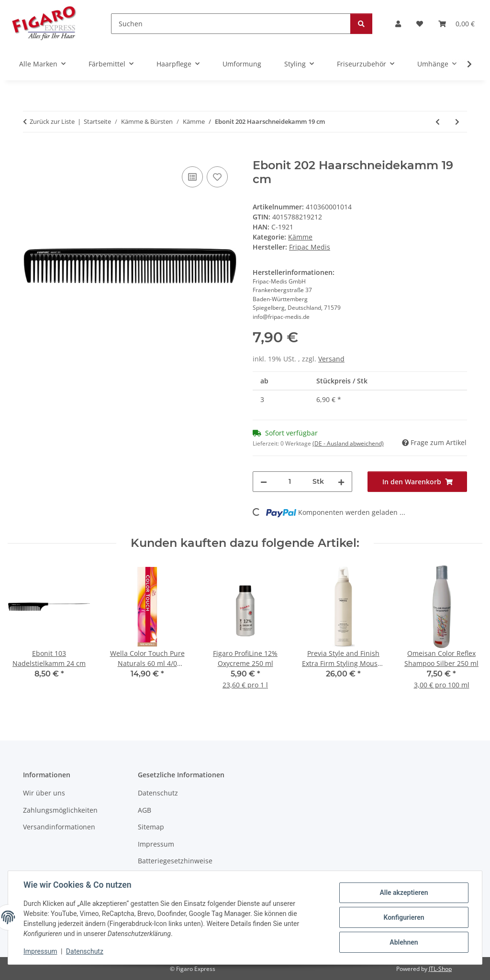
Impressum (40, 951)
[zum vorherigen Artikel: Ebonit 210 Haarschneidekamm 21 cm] (438, 122)
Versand (331, 359)
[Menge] (290, 482)
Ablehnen (404, 942)
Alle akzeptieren (404, 893)
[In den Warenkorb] (31, 153)
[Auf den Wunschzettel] (217, 177)
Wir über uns (44, 793)
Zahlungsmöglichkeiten (60, 810)
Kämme (300, 237)
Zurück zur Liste (52, 121)
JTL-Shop (440, 969)
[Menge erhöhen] (341, 482)
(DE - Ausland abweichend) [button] (348, 443)
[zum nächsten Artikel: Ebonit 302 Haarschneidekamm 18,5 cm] (457, 122)
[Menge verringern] (264, 482)
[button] (398, 24)
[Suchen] (231, 24)
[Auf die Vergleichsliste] (192, 177)
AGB (145, 810)
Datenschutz (85, 951)
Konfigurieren (404, 917)
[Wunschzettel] (420, 24)
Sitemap (151, 827)
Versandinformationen (59, 827)
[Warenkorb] (457, 24)
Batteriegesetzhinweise (175, 861)
